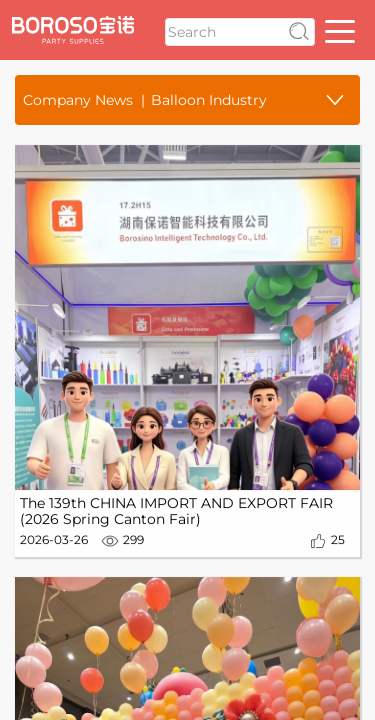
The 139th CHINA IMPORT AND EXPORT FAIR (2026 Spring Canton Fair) (176, 513)
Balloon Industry (209, 100)
